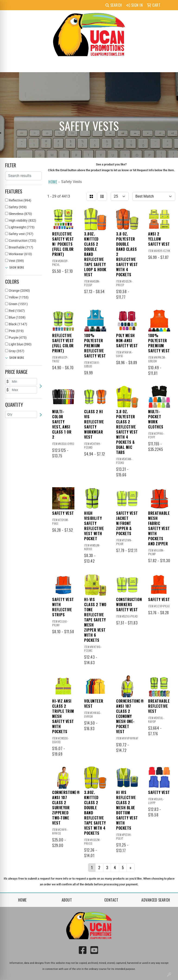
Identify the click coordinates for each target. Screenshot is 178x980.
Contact (111, 900)
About (67, 900)
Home (22, 900)
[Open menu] (169, 65)
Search (114, 5)
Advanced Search (156, 900)
